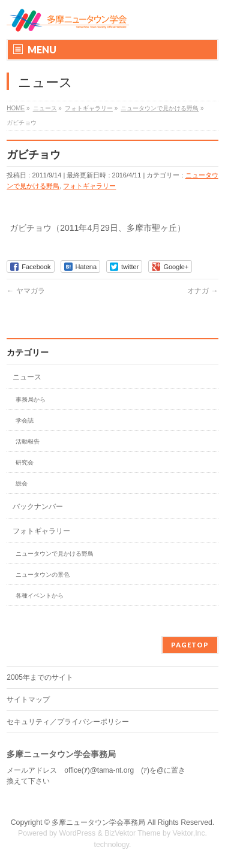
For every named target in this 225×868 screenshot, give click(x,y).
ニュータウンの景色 (43, 575)
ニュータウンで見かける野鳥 (55, 554)
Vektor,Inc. (190, 833)
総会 (22, 483)
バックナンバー (38, 507)
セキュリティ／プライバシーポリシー (68, 722)
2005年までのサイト (40, 677)
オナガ (202, 291)
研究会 (25, 462)
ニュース (27, 377)
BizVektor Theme (133, 833)
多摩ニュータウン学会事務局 (98, 822)
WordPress (77, 833)
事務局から (31, 400)
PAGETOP (190, 645)
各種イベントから (40, 596)
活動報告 (28, 441)
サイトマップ (28, 700)
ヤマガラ (25, 291)
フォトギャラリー (89, 186)
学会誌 (25, 421)
